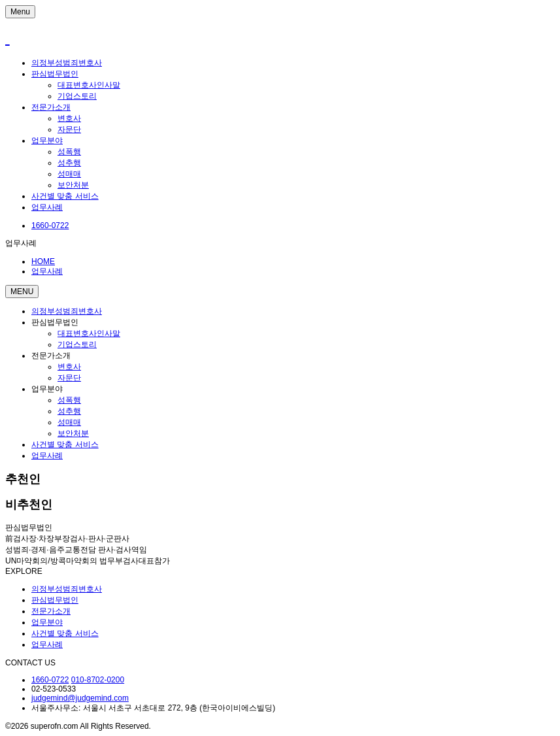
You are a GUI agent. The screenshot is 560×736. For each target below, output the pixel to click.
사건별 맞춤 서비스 (65, 196)
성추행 (69, 163)
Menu (20, 12)
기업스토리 (77, 96)
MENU (22, 292)
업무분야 (47, 141)
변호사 (69, 118)
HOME (43, 261)
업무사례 (47, 207)
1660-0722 (50, 680)
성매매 (69, 174)
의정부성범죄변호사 (67, 63)
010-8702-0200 (98, 680)
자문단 (69, 129)
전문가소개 (51, 107)
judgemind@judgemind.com (80, 698)
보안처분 (73, 185)
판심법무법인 (55, 74)
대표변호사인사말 (89, 85)
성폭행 (69, 152)
